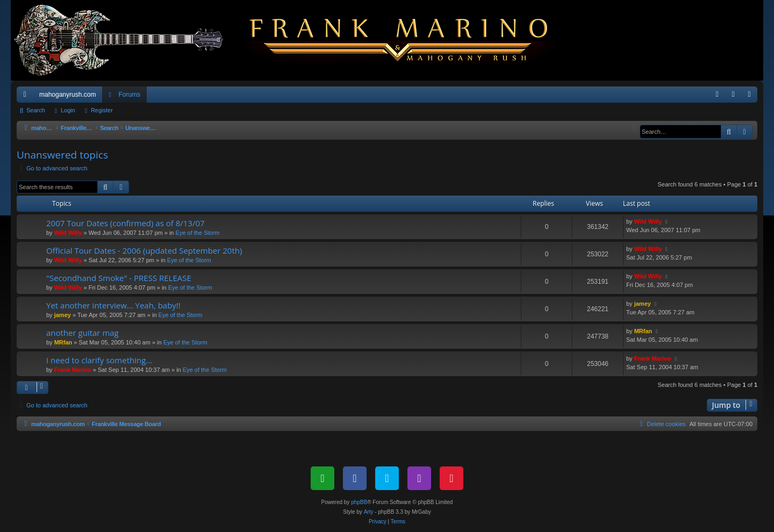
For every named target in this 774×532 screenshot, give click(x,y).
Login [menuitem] (736, 97)
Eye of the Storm (198, 233)
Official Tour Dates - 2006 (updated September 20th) (144, 250)
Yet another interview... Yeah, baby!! (113, 305)
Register (102, 110)
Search (36, 110)
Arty (369, 512)
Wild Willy (68, 233)
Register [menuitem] (752, 97)
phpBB (359, 502)
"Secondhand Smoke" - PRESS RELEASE (119, 278)
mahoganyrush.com (67, 95)
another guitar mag (83, 333)
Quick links (27, 97)
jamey (63, 315)
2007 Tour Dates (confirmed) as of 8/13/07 (126, 223)
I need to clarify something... (99, 360)
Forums (129, 95)
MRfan (63, 342)
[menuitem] (717, 95)
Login (68, 110)
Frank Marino (73, 370)
